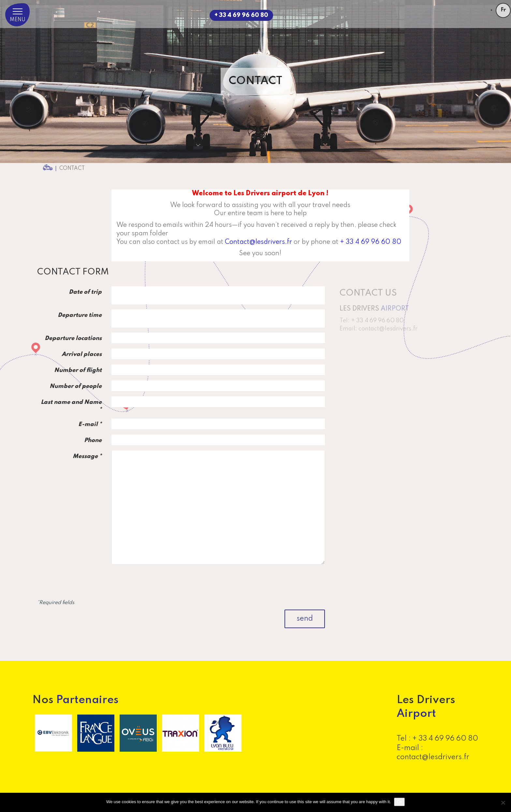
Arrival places (82, 354)
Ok (399, 802)
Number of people (76, 386)
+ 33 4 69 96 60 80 (241, 15)
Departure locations (73, 338)
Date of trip (85, 292)
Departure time (80, 315)
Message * (87, 456)
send (305, 619)
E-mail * (90, 424)
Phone (93, 440)
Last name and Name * (71, 406)
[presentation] (275, 582)
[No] (503, 803)
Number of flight (78, 370)
